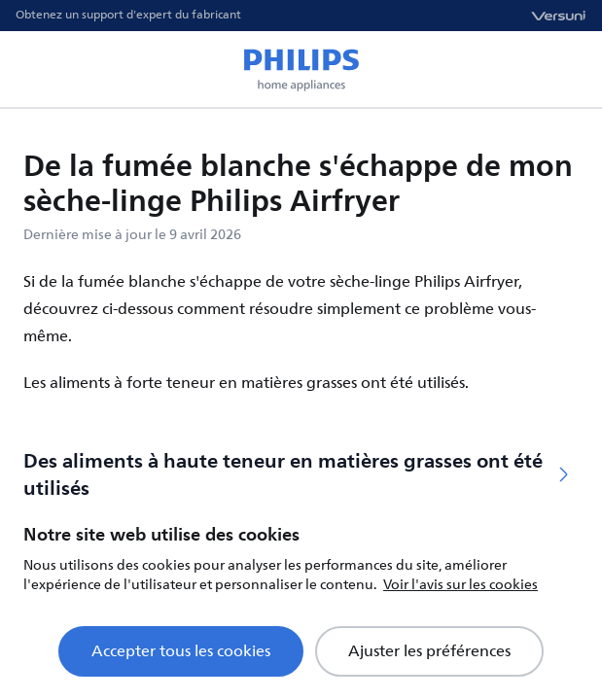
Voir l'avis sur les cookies (460, 585)
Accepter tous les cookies (181, 651)
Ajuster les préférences (429, 651)
